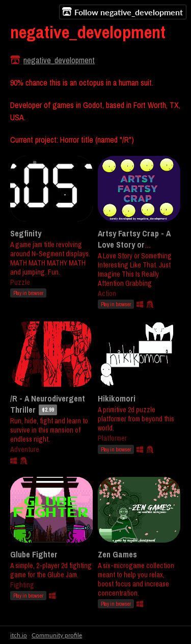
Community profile (57, 635)
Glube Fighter (34, 554)
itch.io (19, 635)
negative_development (59, 60)
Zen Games (117, 554)
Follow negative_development (122, 12)
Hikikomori (117, 398)
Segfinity (26, 233)
